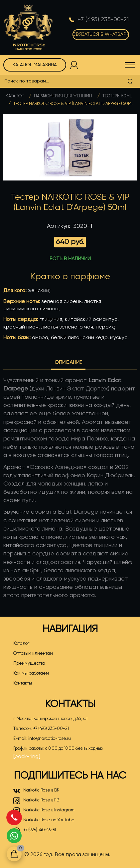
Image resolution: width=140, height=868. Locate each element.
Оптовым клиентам (33, 654)
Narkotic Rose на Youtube (44, 821)
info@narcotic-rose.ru (50, 739)
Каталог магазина (35, 65)
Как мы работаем (31, 673)
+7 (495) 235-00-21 (51, 729)
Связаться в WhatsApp (101, 34)
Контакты (23, 683)
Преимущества (29, 664)
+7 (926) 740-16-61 (35, 831)
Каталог (15, 96)
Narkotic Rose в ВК (36, 791)
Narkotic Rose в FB (36, 801)
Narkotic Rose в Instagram (44, 811)
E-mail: (42, 739)
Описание (68, 363)
